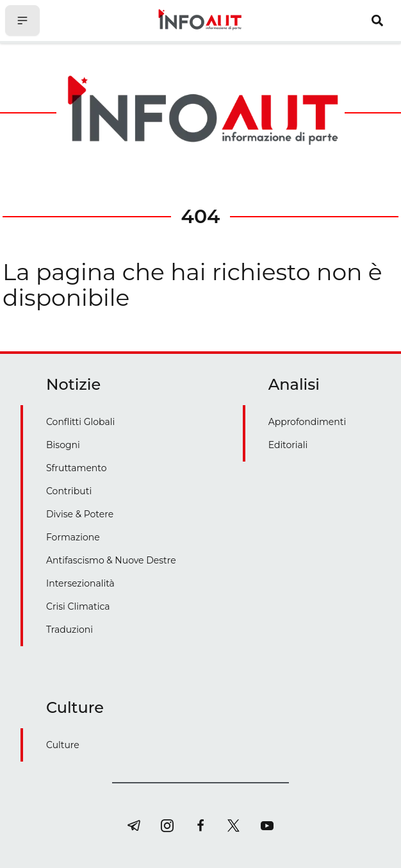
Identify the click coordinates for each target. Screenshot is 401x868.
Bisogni (63, 445)
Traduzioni (70, 630)
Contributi (69, 491)
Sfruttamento (77, 468)
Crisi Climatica (78, 606)
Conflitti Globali (80, 422)
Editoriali (288, 445)
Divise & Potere (80, 514)
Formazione (73, 537)
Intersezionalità (80, 583)
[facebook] (201, 826)
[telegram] (134, 826)
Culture (63, 745)
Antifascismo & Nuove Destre (111, 560)
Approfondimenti (307, 422)
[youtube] (267, 826)
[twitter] (234, 826)
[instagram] (167, 826)
